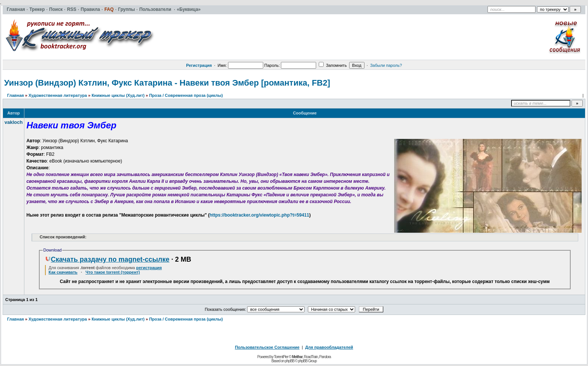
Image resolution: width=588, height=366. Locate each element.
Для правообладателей (329, 347)
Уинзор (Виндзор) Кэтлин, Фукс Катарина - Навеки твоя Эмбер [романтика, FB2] (167, 83)
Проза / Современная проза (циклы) (186, 95)
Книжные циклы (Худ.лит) (118, 95)
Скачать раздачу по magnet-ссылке (107, 259)
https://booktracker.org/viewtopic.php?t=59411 (259, 215)
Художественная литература (58, 95)
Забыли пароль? (386, 65)
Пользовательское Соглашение (267, 347)
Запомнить (333, 65)
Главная (16, 95)
